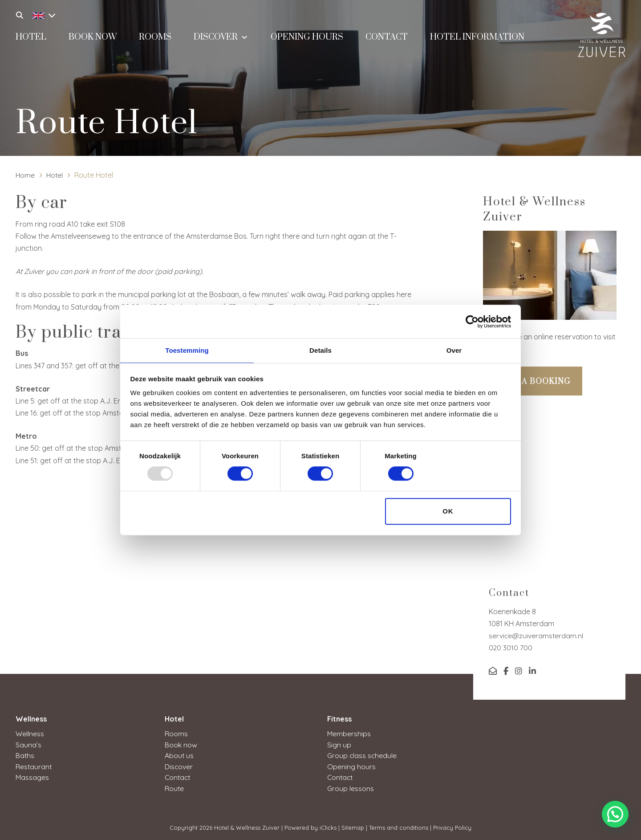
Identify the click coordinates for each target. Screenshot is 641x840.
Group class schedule (362, 755)
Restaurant (34, 766)
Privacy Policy (452, 826)
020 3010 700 (511, 648)
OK (448, 512)
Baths (25, 755)
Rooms (155, 39)
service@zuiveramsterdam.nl (536, 636)
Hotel (31, 39)
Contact (387, 39)
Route (174, 787)
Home (25, 175)
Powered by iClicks (310, 826)
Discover (221, 38)
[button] (615, 814)
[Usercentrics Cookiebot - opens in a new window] (472, 321)
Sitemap (353, 826)
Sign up (339, 744)
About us (179, 755)
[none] (39, 14)
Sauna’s (28, 744)
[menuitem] (41, 14)
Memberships (349, 734)
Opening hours (307, 39)
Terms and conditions (399, 826)
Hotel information (477, 39)
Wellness (30, 734)
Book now (93, 39)
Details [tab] (320, 350)
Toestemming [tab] (187, 350)
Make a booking (533, 382)
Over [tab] (454, 350)
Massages (32, 776)
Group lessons (351, 787)
